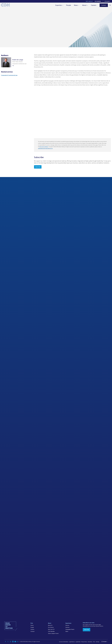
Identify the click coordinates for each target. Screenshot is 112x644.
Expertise (59, 5)
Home (32, 625)
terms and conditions (44, 147)
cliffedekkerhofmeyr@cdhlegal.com (45, 148)
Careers (94, 5)
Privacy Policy (84, 642)
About (84, 5)
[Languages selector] (108, 1)
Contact (33, 631)
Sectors (67, 625)
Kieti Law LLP (89, 1)
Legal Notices (72, 642)
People (69, 5)
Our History (51, 627)
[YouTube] (15, 642)
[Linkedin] (13, 642)
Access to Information (64, 642)
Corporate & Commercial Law (9, 75)
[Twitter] (8, 642)
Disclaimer (90, 642)
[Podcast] (18, 642)
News (76, 5)
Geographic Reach (70, 629)
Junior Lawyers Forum (53, 633)
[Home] (5, 5)
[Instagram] (10, 642)
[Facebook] (6, 642)
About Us (50, 625)
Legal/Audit (78, 642)
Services (67, 627)
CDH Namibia (98, 1)
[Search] (110, 5)
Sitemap (98, 642)
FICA (94, 642)
